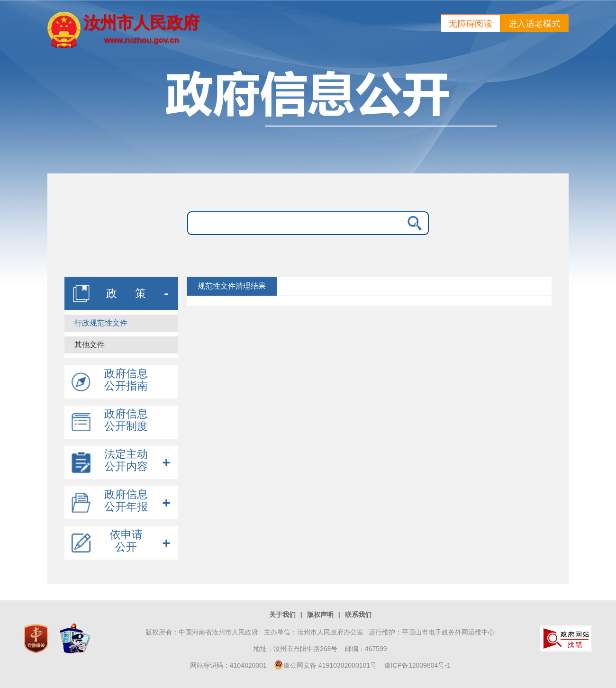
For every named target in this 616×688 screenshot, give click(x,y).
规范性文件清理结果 (232, 286)
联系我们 (358, 615)
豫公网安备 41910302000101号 (325, 665)
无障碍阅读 (471, 24)
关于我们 (282, 615)
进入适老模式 (534, 24)
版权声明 (320, 615)
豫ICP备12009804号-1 (417, 665)
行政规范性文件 (101, 323)
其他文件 (90, 345)
